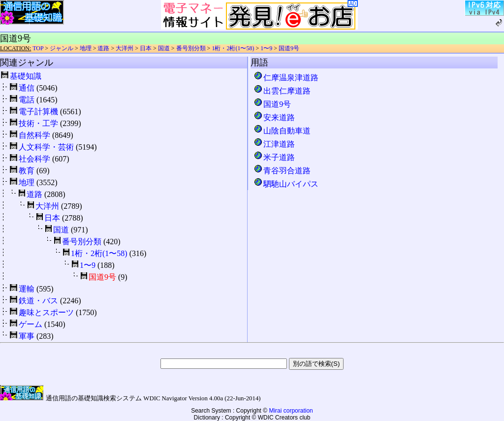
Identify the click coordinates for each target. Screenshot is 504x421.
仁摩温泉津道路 (286, 78)
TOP (38, 48)
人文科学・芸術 (46, 147)
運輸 (27, 289)
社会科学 (34, 159)
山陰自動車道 (282, 131)
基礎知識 (26, 76)
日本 (146, 48)
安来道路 (274, 117)
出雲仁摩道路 (282, 91)
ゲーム (31, 324)
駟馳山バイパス (286, 184)
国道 (164, 48)
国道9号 (289, 48)
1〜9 (266, 48)
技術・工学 (38, 123)
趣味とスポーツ (46, 312)
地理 (86, 48)
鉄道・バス (38, 301)
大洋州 (125, 48)
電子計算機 (38, 112)
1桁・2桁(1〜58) (233, 48)
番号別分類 (191, 48)
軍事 (27, 336)
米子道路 (274, 157)
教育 (27, 171)
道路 (103, 48)
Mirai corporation (291, 411)
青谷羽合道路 (282, 171)
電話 (27, 100)
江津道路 (274, 144)
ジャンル (62, 48)
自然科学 (34, 135)
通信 (27, 88)
